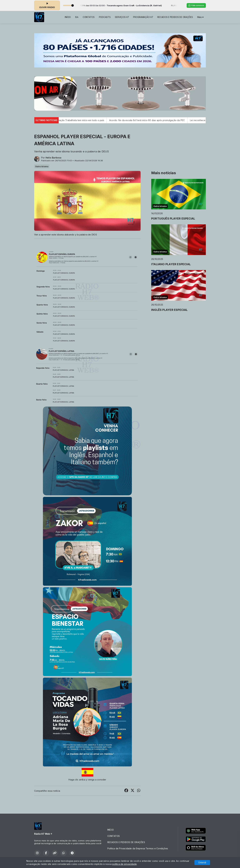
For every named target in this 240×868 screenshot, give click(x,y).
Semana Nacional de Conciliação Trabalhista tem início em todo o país (79, 120)
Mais (200, 17)
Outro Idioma (42, 166)
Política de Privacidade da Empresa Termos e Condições (138, 848)
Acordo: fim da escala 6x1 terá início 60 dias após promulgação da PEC (159, 120)
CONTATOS (89, 17)
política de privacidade (124, 864)
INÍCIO (68, 17)
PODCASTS (105, 17)
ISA (77, 17)
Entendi (202, 862)
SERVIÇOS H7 (122, 17)
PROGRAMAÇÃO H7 (143, 17)
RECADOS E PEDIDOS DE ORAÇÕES (175, 17)
